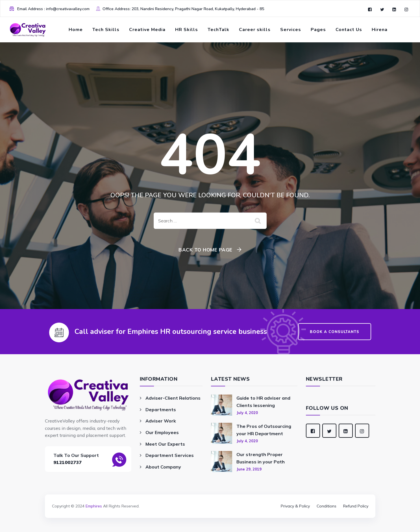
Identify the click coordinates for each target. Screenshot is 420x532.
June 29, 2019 (249, 469)
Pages (318, 30)
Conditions (327, 506)
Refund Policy (356, 506)
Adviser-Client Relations (173, 398)
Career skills (255, 30)
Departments (161, 410)
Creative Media (147, 30)
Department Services (170, 455)
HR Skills (187, 30)
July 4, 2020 (247, 413)
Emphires (94, 506)
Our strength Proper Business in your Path (261, 458)
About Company (163, 467)
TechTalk (218, 30)
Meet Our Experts (165, 444)
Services (291, 30)
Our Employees (162, 432)
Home (76, 30)
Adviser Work (161, 421)
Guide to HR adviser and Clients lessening (263, 402)
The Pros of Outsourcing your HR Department (264, 430)
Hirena (380, 30)
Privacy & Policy (295, 506)
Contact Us (349, 30)
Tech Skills (106, 30)
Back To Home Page (205, 250)
